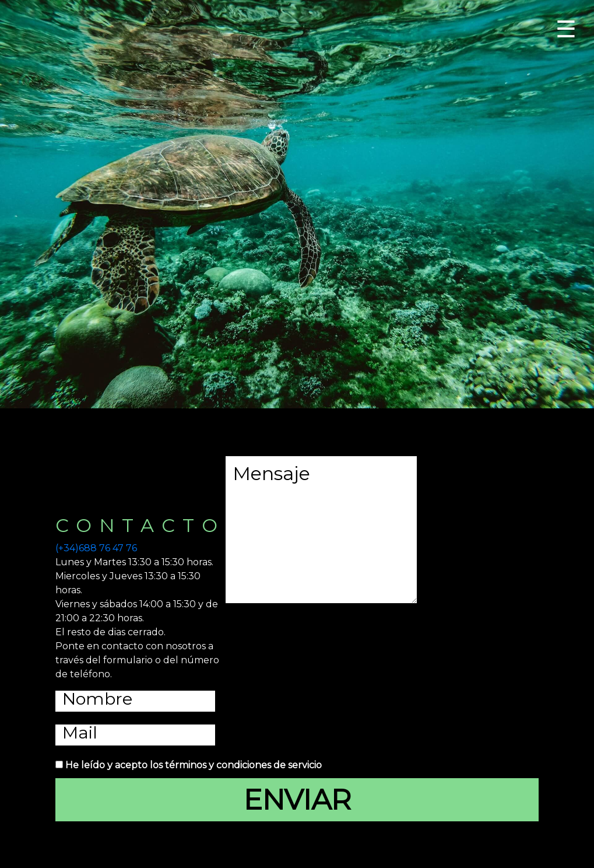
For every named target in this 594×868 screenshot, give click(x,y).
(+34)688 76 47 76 (96, 548)
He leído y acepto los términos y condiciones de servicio (194, 765)
